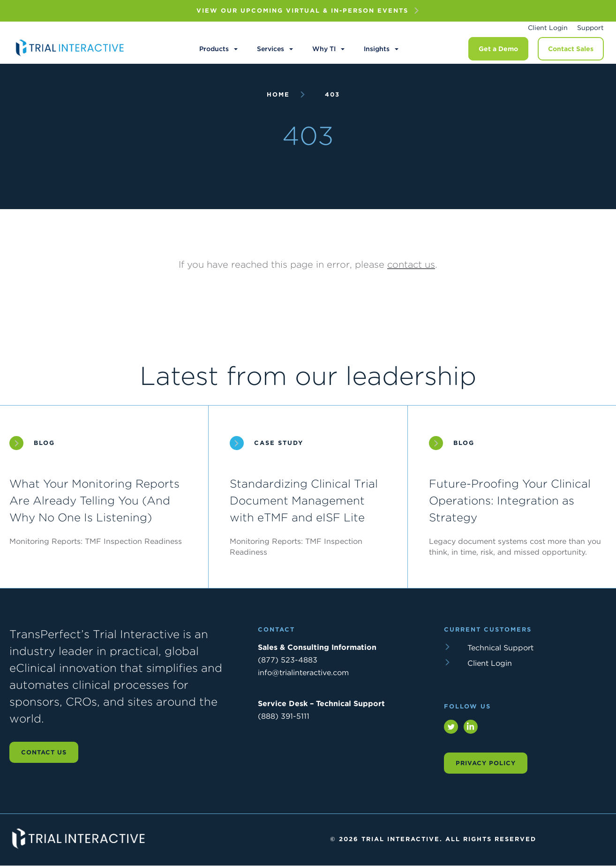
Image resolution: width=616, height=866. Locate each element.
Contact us (44, 752)
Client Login (548, 28)
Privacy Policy (486, 763)
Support (590, 28)
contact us (411, 264)
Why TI (324, 49)
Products (214, 49)
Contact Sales (571, 49)
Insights (377, 49)
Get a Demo (498, 49)
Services (270, 49)
